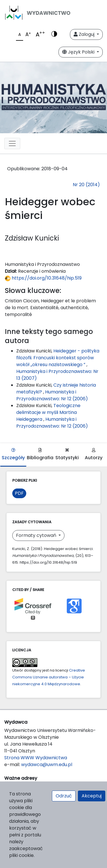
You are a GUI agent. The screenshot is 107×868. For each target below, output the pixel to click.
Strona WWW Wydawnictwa (36, 758)
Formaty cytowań (37, 535)
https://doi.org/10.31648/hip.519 (43, 278)
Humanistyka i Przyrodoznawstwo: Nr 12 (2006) (52, 395)
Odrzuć (64, 796)
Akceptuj (92, 796)
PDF (19, 493)
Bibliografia (40, 454)
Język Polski (79, 52)
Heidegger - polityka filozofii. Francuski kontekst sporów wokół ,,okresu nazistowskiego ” (58, 358)
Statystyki (67, 454)
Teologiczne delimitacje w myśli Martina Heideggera (48, 412)
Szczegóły (13, 454)
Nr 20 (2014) (86, 185)
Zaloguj (85, 34)
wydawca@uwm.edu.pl (47, 765)
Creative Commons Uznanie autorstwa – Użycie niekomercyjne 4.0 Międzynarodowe (49, 677)
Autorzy (94, 454)
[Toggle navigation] (12, 143)
